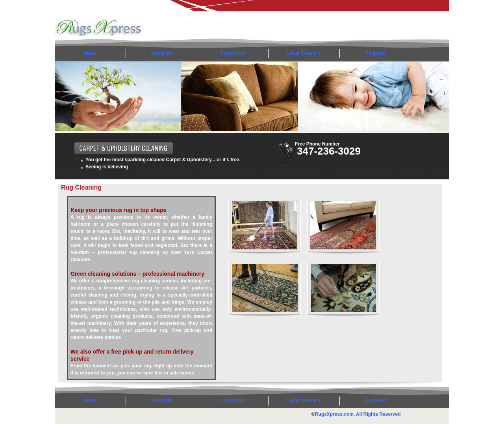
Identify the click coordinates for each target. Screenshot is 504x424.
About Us (161, 53)
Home (90, 53)
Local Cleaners (304, 53)
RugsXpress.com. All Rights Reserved (358, 414)
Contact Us (233, 53)
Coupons (375, 53)
